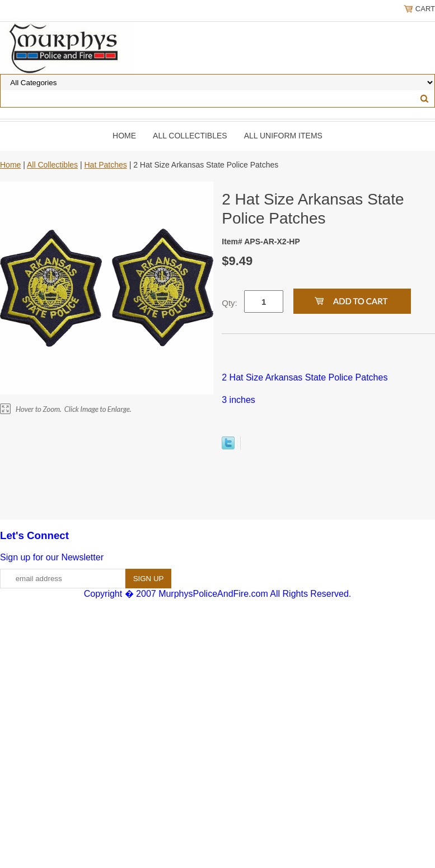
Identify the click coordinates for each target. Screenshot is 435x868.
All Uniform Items (283, 136)
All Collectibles (190, 136)
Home (124, 136)
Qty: (230, 303)
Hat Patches (105, 165)
